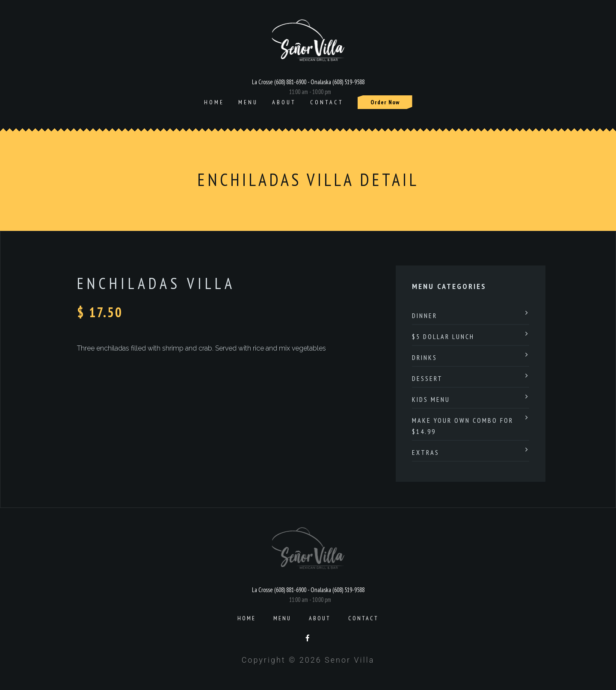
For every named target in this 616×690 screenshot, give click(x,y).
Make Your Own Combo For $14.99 (463, 426)
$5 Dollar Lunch (443, 336)
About (284, 102)
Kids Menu (431, 399)
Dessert (427, 378)
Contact (327, 102)
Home (214, 102)
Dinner (425, 316)
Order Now (385, 102)
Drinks (425, 357)
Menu (248, 102)
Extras (426, 452)
